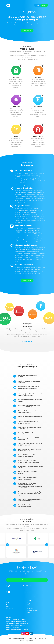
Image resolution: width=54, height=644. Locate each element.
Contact (29, 613)
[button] (47, 552)
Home (29, 599)
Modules (30, 601)
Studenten (9, 603)
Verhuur (8, 601)
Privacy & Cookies (27, 642)
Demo (44, 5)
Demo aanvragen (27, 31)
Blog (29, 603)
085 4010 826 (20, 586)
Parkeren (9, 605)
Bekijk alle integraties (27, 341)
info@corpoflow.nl (20, 592)
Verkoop (8, 599)
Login (37, 5)
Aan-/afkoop (9, 609)
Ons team (30, 607)
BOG (7, 607)
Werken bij (30, 609)
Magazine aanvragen (33, 611)
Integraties (30, 605)
